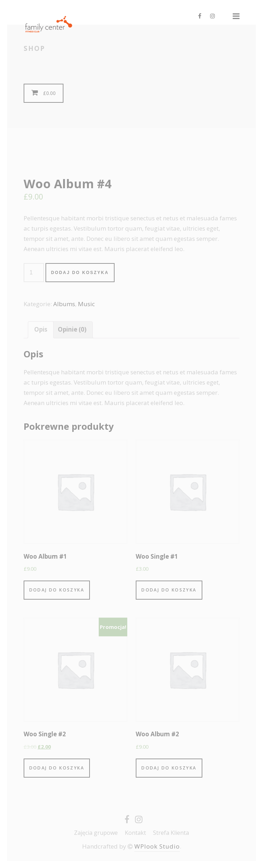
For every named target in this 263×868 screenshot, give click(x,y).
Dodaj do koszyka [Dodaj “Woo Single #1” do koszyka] (169, 590)
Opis (41, 329)
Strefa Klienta (171, 833)
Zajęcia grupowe (96, 833)
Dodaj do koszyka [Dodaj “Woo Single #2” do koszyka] (57, 768)
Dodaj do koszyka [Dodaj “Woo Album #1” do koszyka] (57, 590)
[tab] (41, 330)
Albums (64, 304)
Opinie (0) (72, 329)
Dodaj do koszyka (80, 273)
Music (86, 304)
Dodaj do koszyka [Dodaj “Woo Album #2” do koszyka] (169, 768)
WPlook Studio (157, 846)
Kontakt (135, 833)
